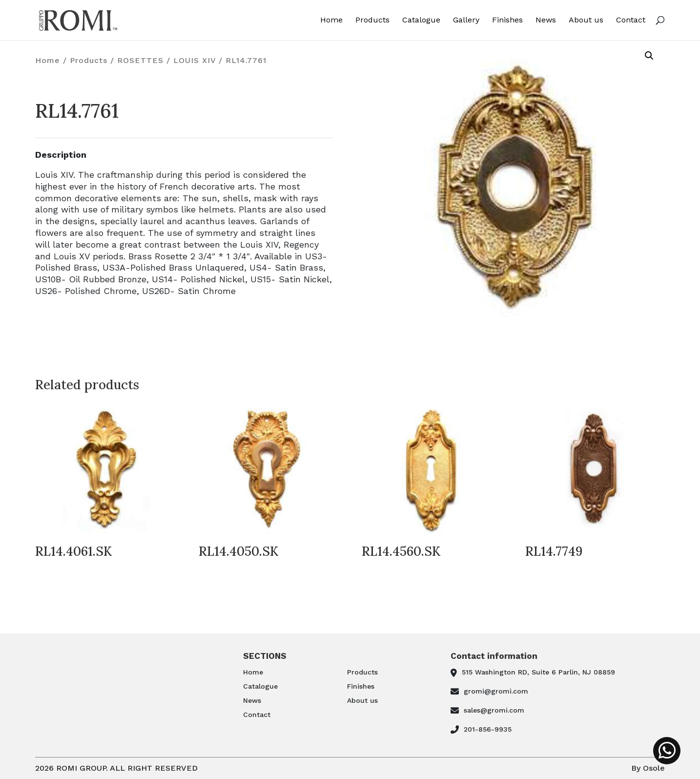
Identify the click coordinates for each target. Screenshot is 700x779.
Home (331, 20)
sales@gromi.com (494, 710)
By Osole (648, 768)
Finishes (507, 20)
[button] (649, 56)
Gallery (466, 20)
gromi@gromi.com (496, 691)
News (546, 20)
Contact (631, 20)
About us (586, 20)
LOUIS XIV (195, 60)
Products (372, 20)
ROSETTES (140, 60)
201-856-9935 (488, 729)
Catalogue (421, 20)
